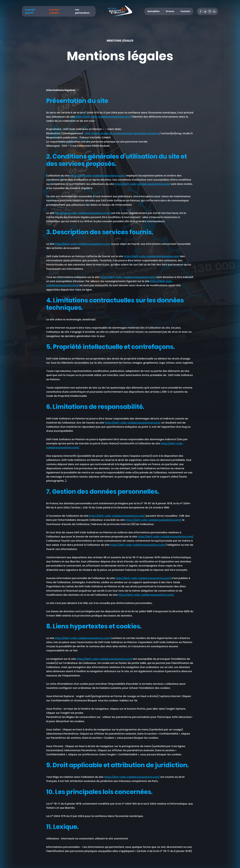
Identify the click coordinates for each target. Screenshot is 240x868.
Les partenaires (82, 11)
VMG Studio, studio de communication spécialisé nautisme (122, 133)
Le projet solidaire (54, 11)
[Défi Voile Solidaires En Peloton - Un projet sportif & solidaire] (120, 11)
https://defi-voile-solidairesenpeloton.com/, (133, 423)
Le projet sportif (30, 11)
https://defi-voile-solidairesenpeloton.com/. (166, 537)
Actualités (154, 11)
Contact (185, 11)
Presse (170, 11)
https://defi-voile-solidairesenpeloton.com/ (103, 117)
